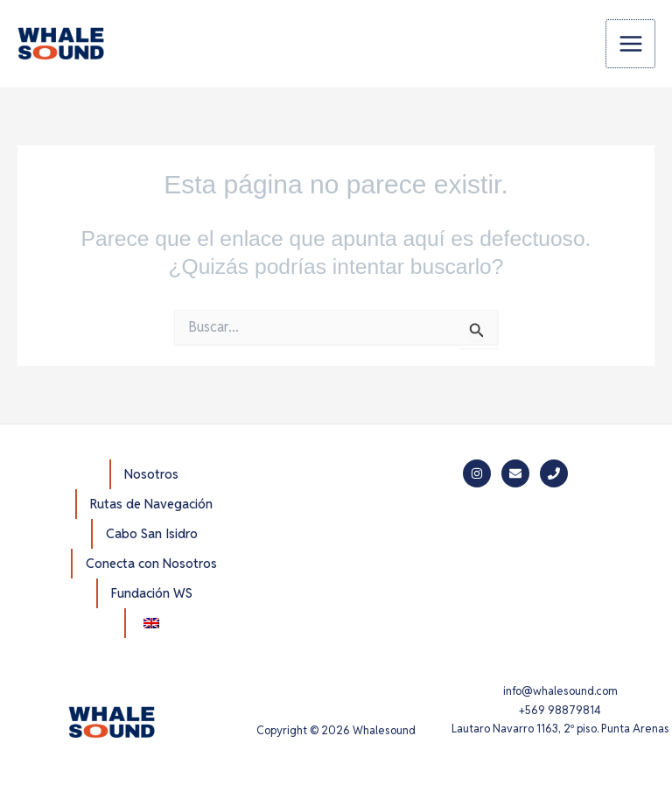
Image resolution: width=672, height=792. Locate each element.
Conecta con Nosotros (151, 563)
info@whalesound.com (560, 691)
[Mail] (515, 473)
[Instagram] (477, 473)
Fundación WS (152, 593)
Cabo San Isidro (152, 533)
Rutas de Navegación (151, 504)
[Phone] (554, 473)
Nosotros (151, 474)
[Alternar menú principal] (630, 44)
